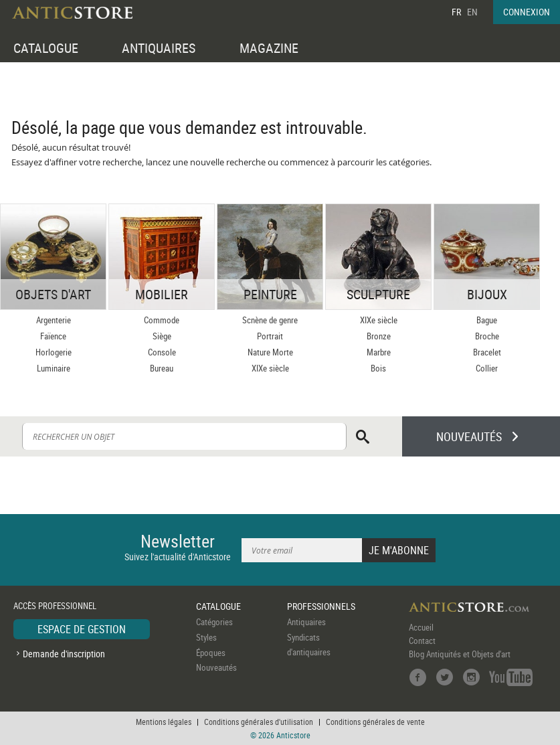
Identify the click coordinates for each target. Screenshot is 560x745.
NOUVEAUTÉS (469, 436)
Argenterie (54, 320)
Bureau (162, 368)
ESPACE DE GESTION (82, 629)
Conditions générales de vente (375, 722)
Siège (162, 336)
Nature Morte (270, 352)
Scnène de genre (270, 320)
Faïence (53, 336)
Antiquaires (306, 622)
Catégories (214, 622)
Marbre (379, 352)
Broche (487, 336)
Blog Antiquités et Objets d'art (460, 654)
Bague (487, 320)
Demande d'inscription (64, 654)
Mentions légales (164, 722)
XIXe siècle (270, 368)
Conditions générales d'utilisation (259, 722)
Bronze (379, 336)
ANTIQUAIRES (159, 48)
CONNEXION (527, 12)
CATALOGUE (46, 48)
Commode (162, 320)
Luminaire (54, 368)
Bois (378, 368)
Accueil (421, 627)
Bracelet (487, 352)
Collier (487, 368)
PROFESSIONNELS (321, 606)
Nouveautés (216, 667)
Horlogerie (54, 352)
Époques (211, 653)
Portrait (270, 336)
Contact (422, 641)
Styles (206, 637)
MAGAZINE (269, 48)
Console (162, 352)
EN (472, 12)
